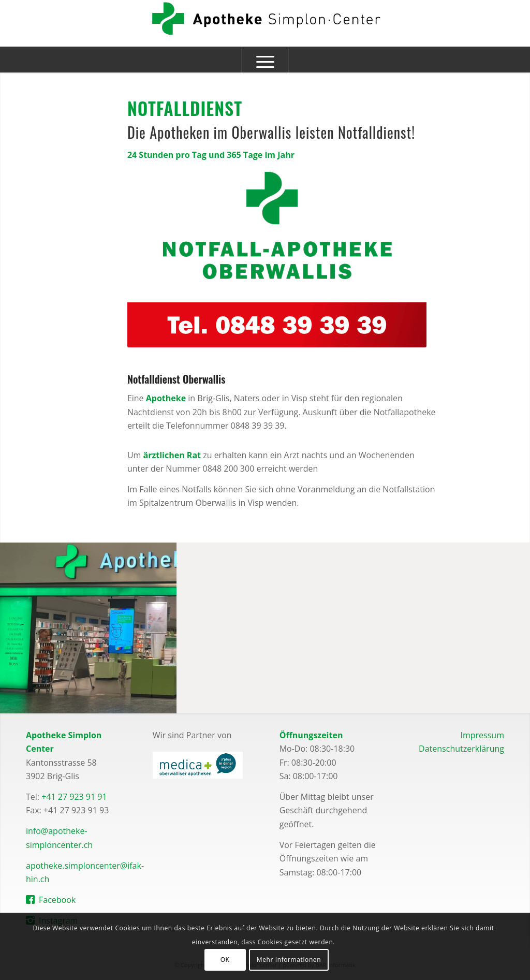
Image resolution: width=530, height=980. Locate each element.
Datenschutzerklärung (461, 749)
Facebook (57, 900)
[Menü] (265, 60)
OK (225, 960)
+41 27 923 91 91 (74, 797)
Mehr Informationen (289, 960)
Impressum (482, 735)
